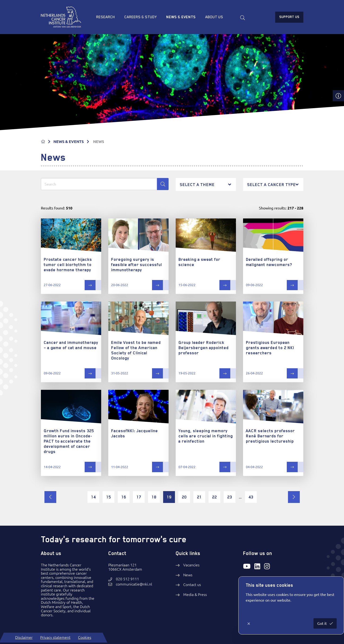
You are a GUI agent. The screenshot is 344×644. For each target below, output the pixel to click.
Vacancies (191, 565)
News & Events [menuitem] (181, 17)
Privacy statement (55, 637)
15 (109, 497)
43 (251, 497)
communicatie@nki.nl (134, 584)
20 (184, 497)
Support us (289, 17)
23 (230, 497)
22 (214, 497)
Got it (322, 623)
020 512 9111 (127, 579)
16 (124, 497)
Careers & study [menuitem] (141, 17)
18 (154, 497)
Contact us (192, 585)
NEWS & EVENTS (69, 142)
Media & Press (195, 595)
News (188, 575)
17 (139, 497)
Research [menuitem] (106, 17)
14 (93, 497)
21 (199, 497)
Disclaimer (24, 637)
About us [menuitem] (214, 17)
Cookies (85, 637)
